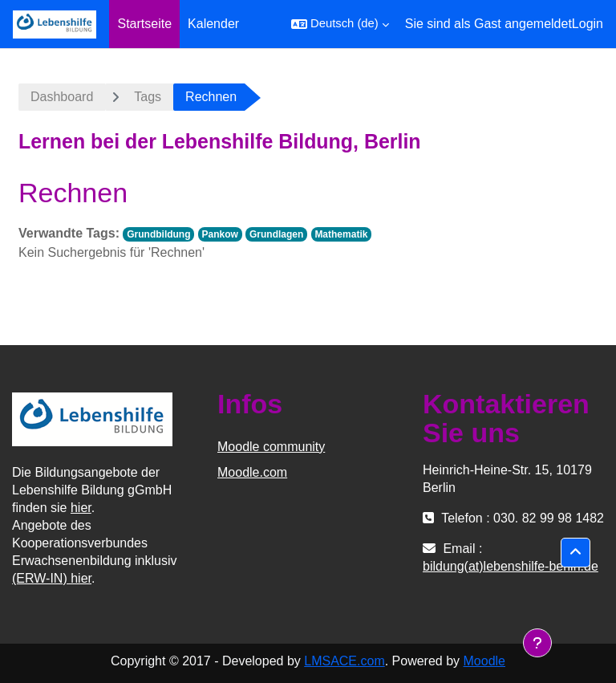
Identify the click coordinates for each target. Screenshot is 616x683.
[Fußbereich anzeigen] (537, 643)
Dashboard (62, 97)
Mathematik (341, 234)
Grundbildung (158, 234)
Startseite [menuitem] (144, 24)
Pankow (220, 234)
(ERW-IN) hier (52, 578)
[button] (340, 24)
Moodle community (271, 447)
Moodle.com (252, 472)
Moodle (484, 661)
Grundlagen (276, 234)
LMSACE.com (344, 661)
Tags (148, 97)
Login (588, 24)
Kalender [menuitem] (213, 24)
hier (81, 508)
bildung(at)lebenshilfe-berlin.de (511, 566)
